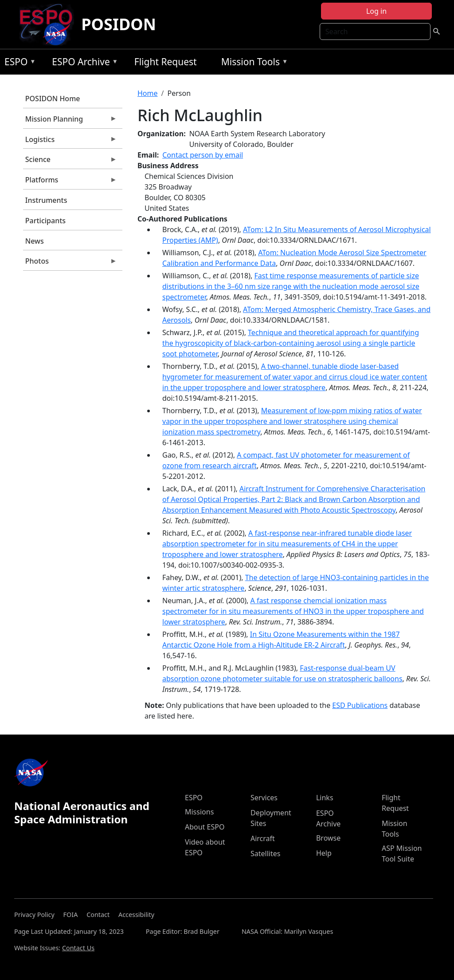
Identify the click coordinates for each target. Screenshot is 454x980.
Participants (45, 221)
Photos (70, 263)
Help (324, 853)
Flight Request (166, 62)
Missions (199, 812)
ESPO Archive (83, 63)
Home (148, 93)
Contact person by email (203, 155)
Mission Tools (252, 63)
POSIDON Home (53, 99)
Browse (328, 838)
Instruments (46, 200)
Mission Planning (70, 121)
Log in (376, 11)
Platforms (70, 182)
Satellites (265, 854)
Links (325, 798)
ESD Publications (360, 705)
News (35, 241)
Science (70, 162)
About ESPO (205, 827)
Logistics (70, 142)
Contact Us (78, 948)
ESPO (18, 63)
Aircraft (263, 838)
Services (264, 798)
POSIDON (119, 24)
